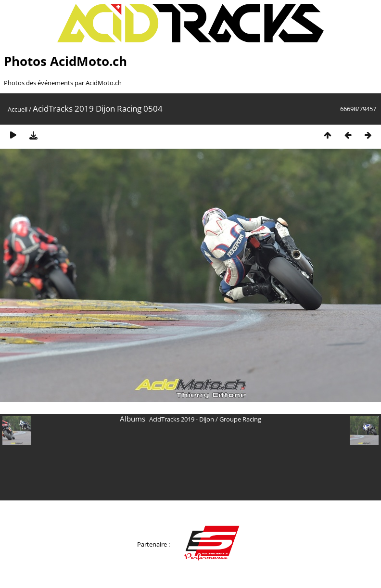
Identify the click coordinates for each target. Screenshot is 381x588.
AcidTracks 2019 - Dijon (182, 419)
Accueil (18, 109)
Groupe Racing (240, 419)
